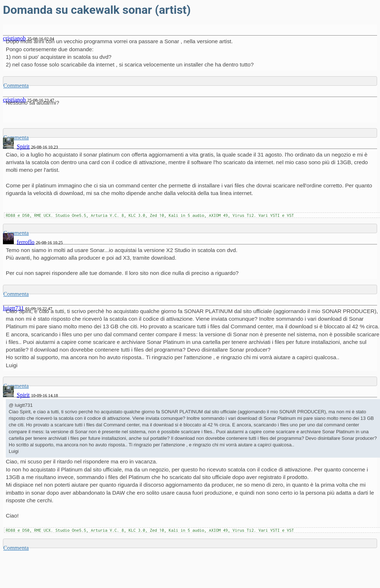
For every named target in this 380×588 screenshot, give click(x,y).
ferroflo (26, 242)
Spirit (23, 147)
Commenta (16, 86)
